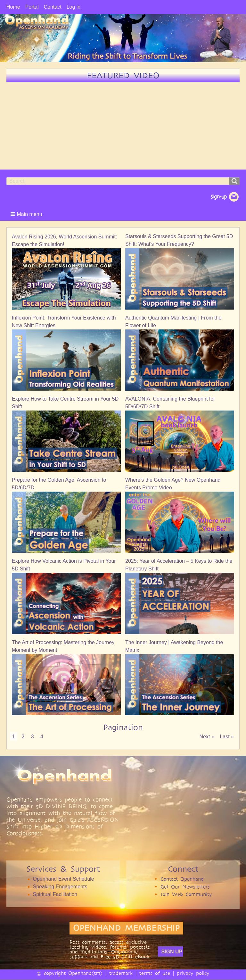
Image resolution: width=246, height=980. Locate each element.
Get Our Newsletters (185, 887)
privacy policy (193, 973)
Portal (32, 7)
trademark (121, 973)
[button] (27, 214)
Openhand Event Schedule (64, 879)
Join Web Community (186, 894)
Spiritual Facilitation (55, 894)
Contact (52, 7)
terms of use (155, 973)
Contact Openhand (182, 879)
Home (13, 7)
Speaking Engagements (60, 887)
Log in (74, 7)
